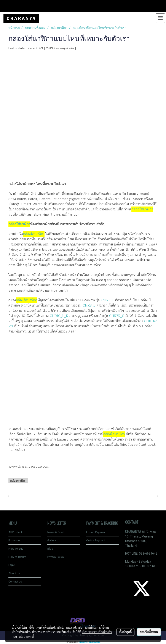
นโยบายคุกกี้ (26, 636)
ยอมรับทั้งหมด (149, 632)
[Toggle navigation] (160, 18)
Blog (50, 549)
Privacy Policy (56, 557)
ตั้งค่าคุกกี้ (125, 632)
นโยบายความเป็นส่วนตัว (97, 632)
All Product (15, 532)
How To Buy (16, 549)
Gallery (52, 540)
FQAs (12, 565)
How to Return (17, 557)
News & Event (56, 532)
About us (14, 573)
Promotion (15, 540)
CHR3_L (89, 305)
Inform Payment (96, 532)
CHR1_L (108, 300)
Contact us (15, 582)
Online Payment (96, 540)
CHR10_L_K (60, 316)
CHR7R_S (117, 316)
